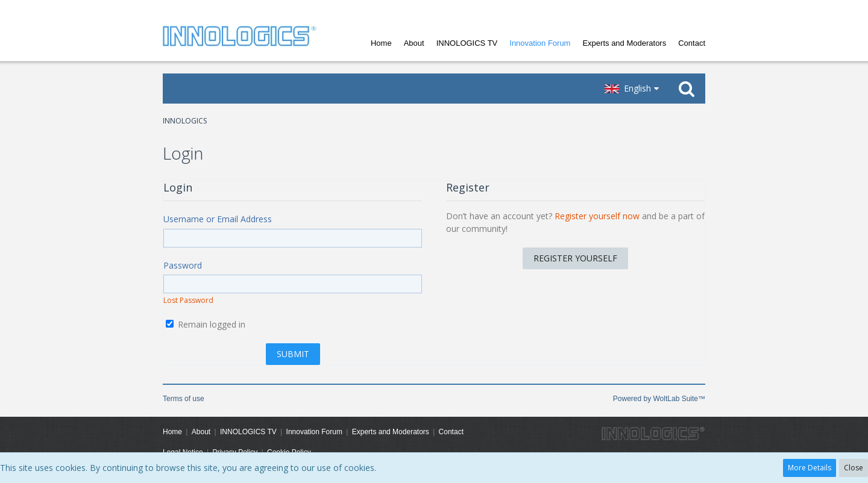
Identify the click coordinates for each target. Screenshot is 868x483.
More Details (810, 468)
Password (183, 265)
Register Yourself (575, 258)
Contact (692, 43)
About (414, 43)
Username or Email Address (218, 219)
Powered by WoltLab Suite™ (659, 399)
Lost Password (188, 300)
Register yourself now (597, 216)
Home (381, 43)
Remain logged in (206, 324)
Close (854, 468)
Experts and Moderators (624, 43)
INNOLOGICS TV (467, 43)
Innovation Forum (540, 43)
